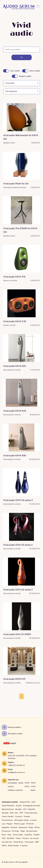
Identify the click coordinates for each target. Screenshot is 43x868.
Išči (22, 57)
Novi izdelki (15, 71)
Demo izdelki (35, 71)
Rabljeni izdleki (25, 76)
